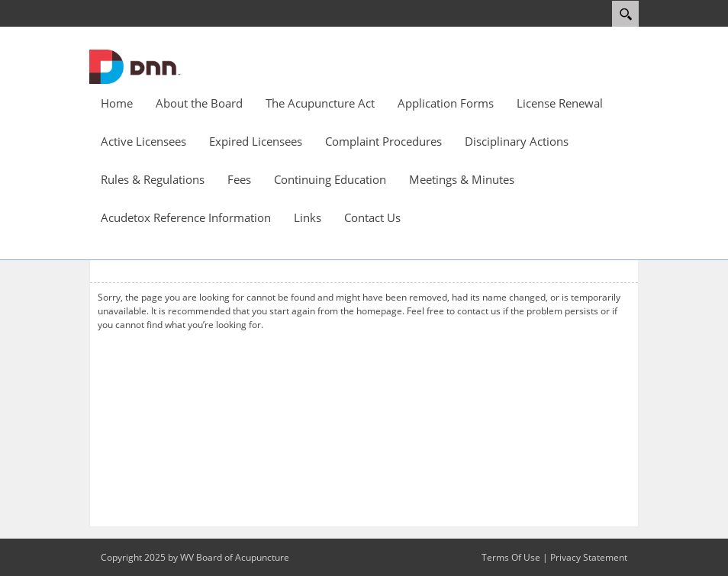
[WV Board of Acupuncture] (135, 66)
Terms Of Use (511, 557)
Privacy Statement (589, 557)
